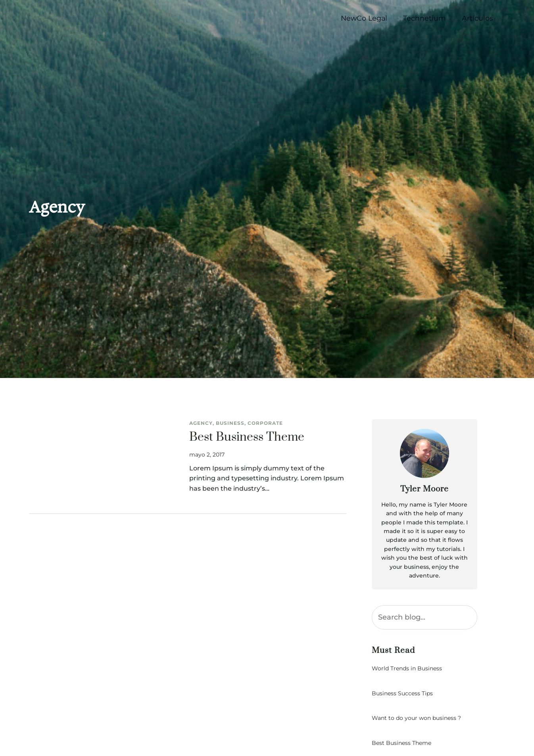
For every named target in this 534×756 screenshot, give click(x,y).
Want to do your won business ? (416, 718)
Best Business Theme (247, 437)
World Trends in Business (407, 669)
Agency (201, 423)
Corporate (265, 423)
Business (230, 423)
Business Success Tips (402, 694)
